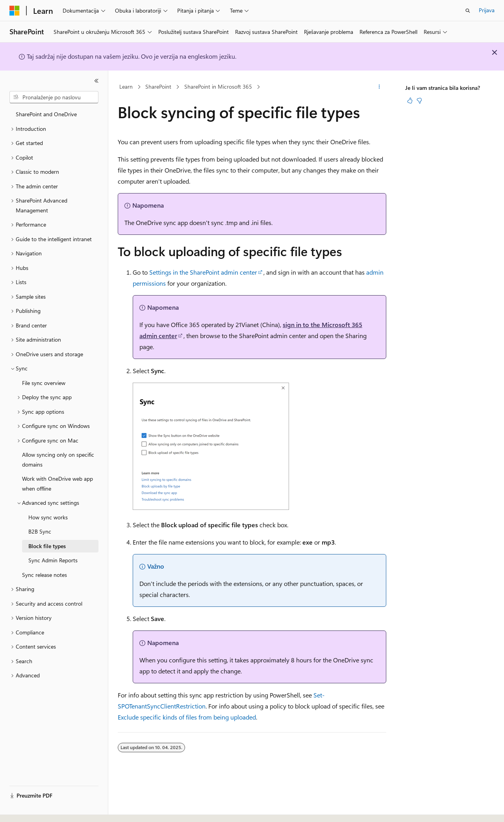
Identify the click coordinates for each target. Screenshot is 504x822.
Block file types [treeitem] (47, 546)
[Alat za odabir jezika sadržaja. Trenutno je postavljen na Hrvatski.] (28, 809)
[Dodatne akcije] (379, 87)
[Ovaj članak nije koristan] (419, 100)
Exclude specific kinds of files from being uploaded (187, 717)
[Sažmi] (96, 81)
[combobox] (54, 97)
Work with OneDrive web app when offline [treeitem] (57, 484)
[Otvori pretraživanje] (468, 11)
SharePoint (158, 86)
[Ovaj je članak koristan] (410, 100)
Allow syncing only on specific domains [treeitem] (58, 459)
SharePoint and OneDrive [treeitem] (46, 114)
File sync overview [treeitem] (44, 383)
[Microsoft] (15, 11)
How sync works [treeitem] (48, 517)
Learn (126, 86)
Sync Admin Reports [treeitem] (53, 560)
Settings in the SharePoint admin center (203, 272)
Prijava (487, 10)
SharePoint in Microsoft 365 (218, 86)
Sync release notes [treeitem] (44, 575)
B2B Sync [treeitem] (40, 531)
